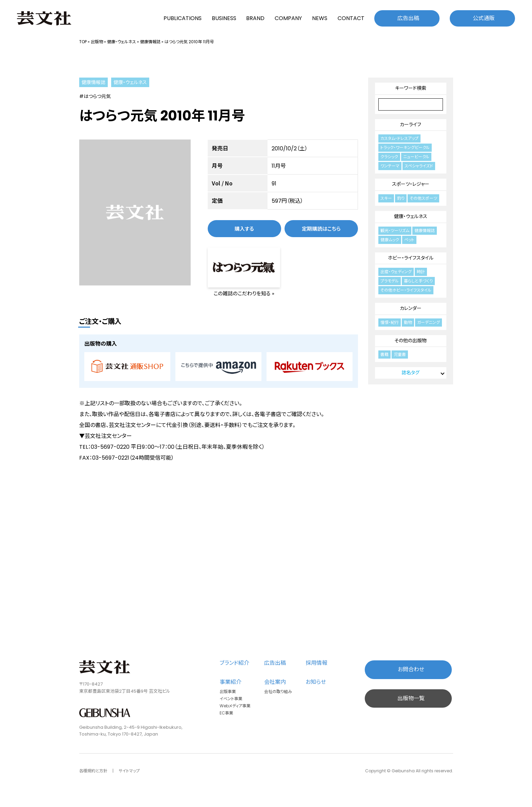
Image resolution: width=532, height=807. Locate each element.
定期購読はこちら (321, 228)
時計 (421, 272)
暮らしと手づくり (418, 281)
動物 (408, 322)
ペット (409, 240)
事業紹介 (230, 682)
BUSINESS (224, 18)
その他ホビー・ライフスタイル (406, 290)
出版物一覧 (411, 698)
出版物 (97, 42)
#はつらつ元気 (95, 96)
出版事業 (228, 691)
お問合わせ (411, 669)
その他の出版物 (410, 341)
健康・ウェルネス (122, 42)
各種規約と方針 (93, 771)
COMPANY (288, 18)
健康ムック (390, 240)
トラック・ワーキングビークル (405, 147)
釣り (401, 198)
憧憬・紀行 (390, 322)
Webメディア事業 (235, 706)
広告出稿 (408, 18)
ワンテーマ (390, 166)
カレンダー (411, 308)
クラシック (389, 157)
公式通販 (484, 18)
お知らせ (316, 682)
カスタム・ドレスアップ (399, 138)
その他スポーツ (423, 198)
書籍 (384, 354)
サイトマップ (129, 771)
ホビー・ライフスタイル (411, 258)
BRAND (255, 18)
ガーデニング (428, 322)
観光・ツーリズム (395, 230)
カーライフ (410, 125)
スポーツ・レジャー (411, 184)
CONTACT (351, 18)
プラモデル (390, 281)
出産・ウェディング (396, 272)
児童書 (400, 354)
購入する (244, 228)
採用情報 (316, 663)
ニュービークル (416, 157)
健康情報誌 (150, 42)
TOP (83, 42)
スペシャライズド (419, 166)
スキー (386, 198)
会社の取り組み (278, 691)
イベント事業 (231, 699)
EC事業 (226, 713)
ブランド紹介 (234, 663)
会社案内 (275, 682)
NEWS (320, 18)
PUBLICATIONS (183, 18)
